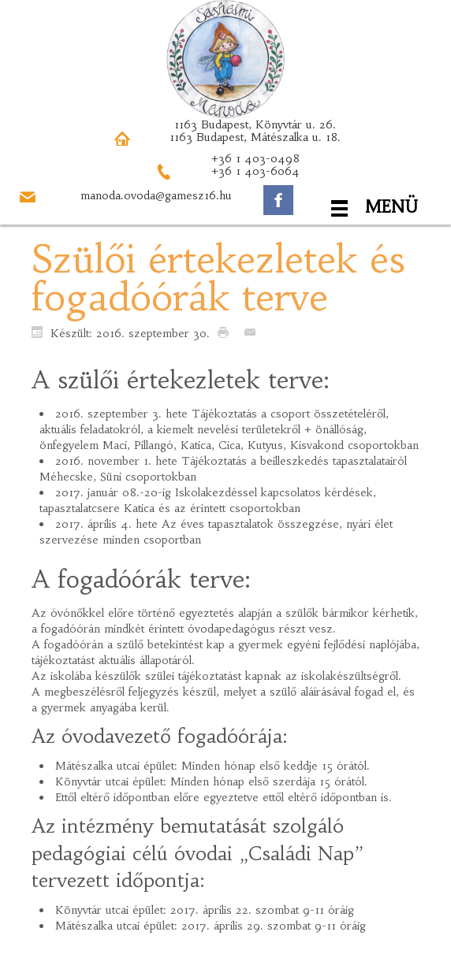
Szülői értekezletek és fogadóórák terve (218, 278)
